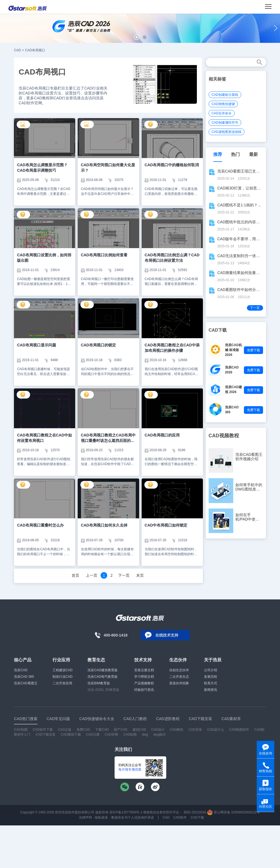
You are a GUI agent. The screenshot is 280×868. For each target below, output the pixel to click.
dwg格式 (159, 735)
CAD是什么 (216, 730)
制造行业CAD (62, 677)
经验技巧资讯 (144, 690)
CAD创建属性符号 (225, 123)
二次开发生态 (179, 677)
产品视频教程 (144, 683)
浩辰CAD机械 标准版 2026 (234, 350)
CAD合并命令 (222, 113)
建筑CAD (139, 730)
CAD (17, 50)
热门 (235, 154)
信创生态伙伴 (179, 670)
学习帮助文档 (144, 677)
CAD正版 (65, 730)
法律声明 (85, 818)
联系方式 (211, 683)
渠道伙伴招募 (179, 683)
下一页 (124, 575)
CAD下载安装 (46, 735)
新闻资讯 (211, 690)
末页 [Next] (140, 575)
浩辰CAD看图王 (26, 683)
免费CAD (83, 730)
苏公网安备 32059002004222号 (234, 812)
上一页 (92, 575)
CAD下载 (197, 818)
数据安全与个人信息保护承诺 (133, 818)
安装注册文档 (144, 670)
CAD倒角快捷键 (223, 104)
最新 (253, 154)
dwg (145, 735)
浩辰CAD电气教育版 (102, 677)
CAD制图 (21, 730)
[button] (137, 37)
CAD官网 (111, 735)
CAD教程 (177, 730)
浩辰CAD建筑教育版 (102, 670)
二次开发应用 (62, 683)
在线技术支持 (167, 635)
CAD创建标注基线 (225, 95)
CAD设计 (158, 730)
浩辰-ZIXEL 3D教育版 (103, 690)
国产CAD (120, 730)
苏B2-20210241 (195, 812)
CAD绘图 (130, 735)
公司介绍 (211, 670)
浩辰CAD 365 (24, 677)
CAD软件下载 (43, 730)
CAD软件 (180, 818)
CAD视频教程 (224, 436)
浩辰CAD (21, 670)
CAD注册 (93, 735)
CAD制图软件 (239, 730)
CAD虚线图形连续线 (227, 132)
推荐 (218, 154)
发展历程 (211, 677)
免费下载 (253, 350)
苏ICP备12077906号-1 (126, 812)
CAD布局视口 (35, 50)
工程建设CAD (62, 670)
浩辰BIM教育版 (99, 683)
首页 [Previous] (75, 575)
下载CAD (102, 730)
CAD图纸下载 (71, 735)
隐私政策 (101, 818)
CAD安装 (195, 730)
